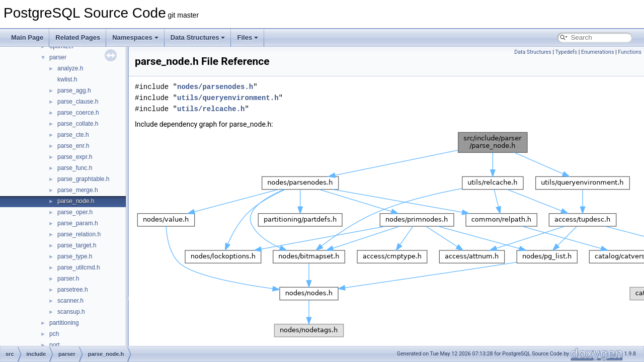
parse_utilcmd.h (79, 267)
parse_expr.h (75, 157)
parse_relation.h (79, 234)
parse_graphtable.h (83, 179)
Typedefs (566, 52)
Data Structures (198, 37)
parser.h (68, 279)
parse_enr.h (73, 146)
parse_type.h (75, 256)
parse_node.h (76, 201)
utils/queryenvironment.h (228, 98)
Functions (630, 52)
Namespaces (135, 37)
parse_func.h (75, 168)
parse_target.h (77, 245)
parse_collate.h (78, 124)
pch (54, 334)
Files (248, 37)
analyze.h (70, 68)
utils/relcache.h (211, 109)
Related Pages (78, 37)
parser (58, 57)
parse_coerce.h (78, 113)
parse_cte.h (73, 135)
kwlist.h (67, 79)
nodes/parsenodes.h (215, 87)
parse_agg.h (74, 90)
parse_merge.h (78, 190)
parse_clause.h (78, 102)
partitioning (64, 323)
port (55, 345)
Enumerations (598, 52)
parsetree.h (73, 290)
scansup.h (71, 312)
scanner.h (70, 301)
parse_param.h (78, 223)
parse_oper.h (75, 212)
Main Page (27, 37)
